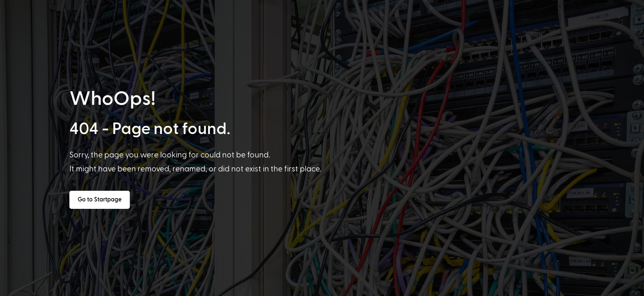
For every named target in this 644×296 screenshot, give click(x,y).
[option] (52, 289)
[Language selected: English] (338, 288)
